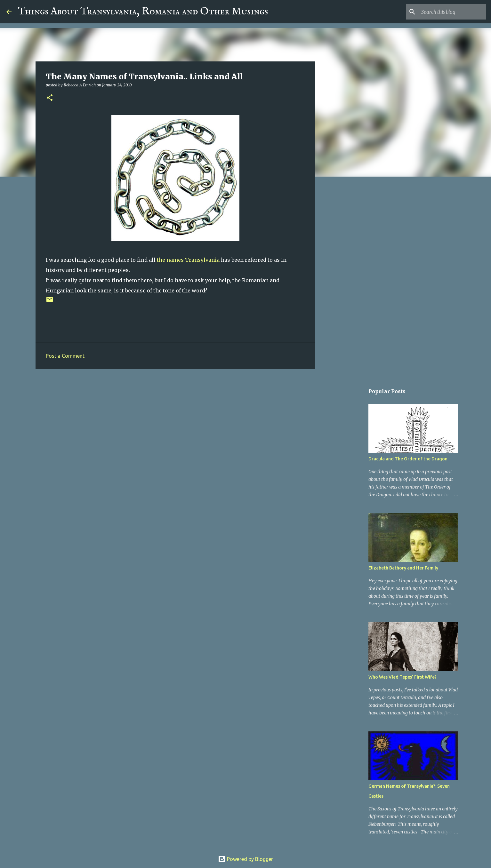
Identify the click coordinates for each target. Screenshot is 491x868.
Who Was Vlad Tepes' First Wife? (402, 677)
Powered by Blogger (245, 859)
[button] (50, 98)
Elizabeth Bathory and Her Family (403, 568)
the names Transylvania (189, 260)
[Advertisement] (175, 423)
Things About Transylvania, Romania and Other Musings (143, 12)
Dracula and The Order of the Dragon (408, 459)
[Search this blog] (452, 12)
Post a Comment (65, 356)
